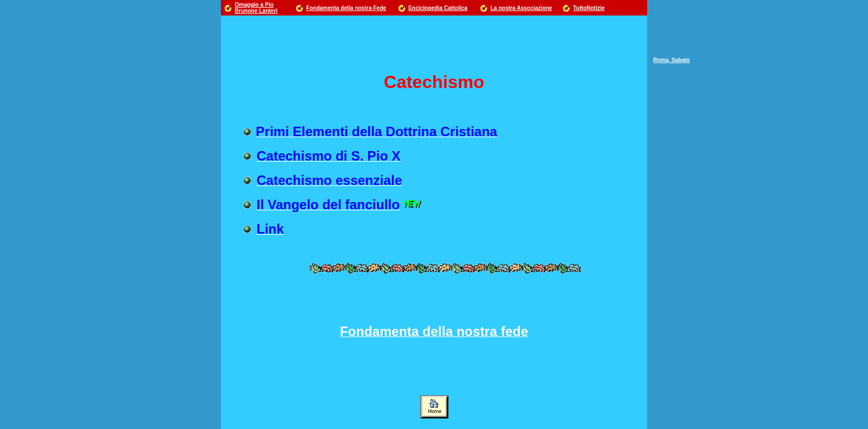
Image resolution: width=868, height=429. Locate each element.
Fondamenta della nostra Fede (346, 8)
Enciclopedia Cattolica (438, 8)
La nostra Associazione (521, 8)
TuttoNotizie (589, 8)
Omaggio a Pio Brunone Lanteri (256, 8)
